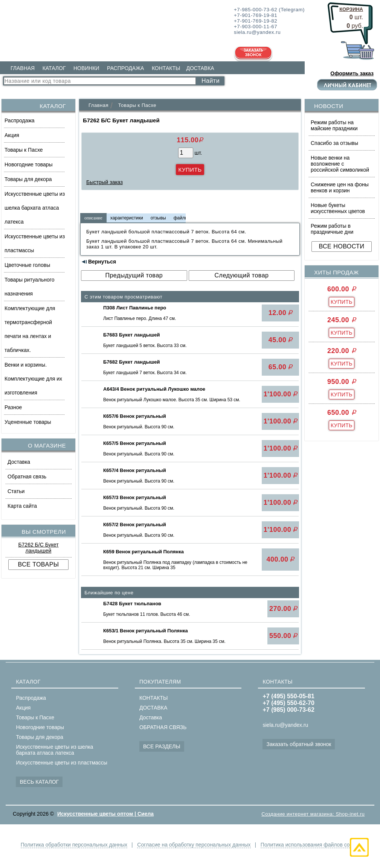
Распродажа (20, 120)
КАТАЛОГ (54, 68)
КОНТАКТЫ (166, 68)
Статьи (16, 491)
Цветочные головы (27, 265)
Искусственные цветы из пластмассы (35, 243)
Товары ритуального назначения (29, 287)
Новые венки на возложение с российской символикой (340, 164)
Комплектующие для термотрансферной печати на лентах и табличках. (30, 329)
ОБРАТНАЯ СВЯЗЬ (163, 727)
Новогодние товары (29, 164)
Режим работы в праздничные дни (332, 229)
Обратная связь (27, 477)
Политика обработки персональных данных (74, 845)
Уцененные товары (28, 422)
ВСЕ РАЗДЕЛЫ (162, 746)
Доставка (19, 462)
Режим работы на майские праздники (334, 125)
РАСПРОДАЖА (125, 68)
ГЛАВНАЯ (23, 68)
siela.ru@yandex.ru (285, 725)
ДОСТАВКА (200, 68)
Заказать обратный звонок (299, 744)
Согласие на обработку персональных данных (194, 845)
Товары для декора (28, 179)
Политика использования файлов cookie (310, 845)
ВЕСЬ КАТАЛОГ (39, 782)
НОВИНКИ (86, 68)
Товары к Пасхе (24, 150)
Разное (13, 407)
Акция (12, 135)
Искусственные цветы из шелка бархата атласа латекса (35, 208)
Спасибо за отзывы (334, 143)
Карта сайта (22, 506)
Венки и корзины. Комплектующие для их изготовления (33, 379)
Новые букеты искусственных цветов (338, 208)
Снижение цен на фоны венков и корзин (340, 187)
